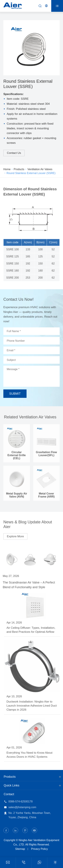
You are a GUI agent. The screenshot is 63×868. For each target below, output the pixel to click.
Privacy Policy (39, 849)
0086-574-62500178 (20, 801)
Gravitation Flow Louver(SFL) (46, 455)
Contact (9, 794)
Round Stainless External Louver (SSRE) (31, 173)
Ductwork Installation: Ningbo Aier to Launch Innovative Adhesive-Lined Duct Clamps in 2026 (33, 706)
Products (19, 169)
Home (7, 169)
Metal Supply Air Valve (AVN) (17, 496)
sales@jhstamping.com (22, 807)
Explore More (15, 535)
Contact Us (14, 153)
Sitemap (20, 849)
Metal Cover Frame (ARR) (46, 496)
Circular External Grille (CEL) (17, 456)
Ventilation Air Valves (40, 169)
